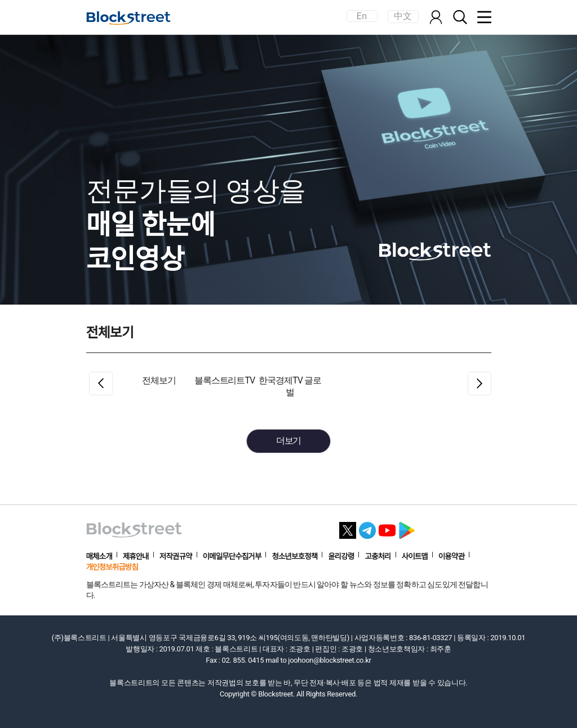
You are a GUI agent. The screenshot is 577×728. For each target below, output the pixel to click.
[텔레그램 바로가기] (367, 527)
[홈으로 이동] (128, 18)
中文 (403, 16)
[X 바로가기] (348, 527)
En (362, 16)
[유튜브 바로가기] (387, 527)
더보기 (289, 441)
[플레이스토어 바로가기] (407, 527)
